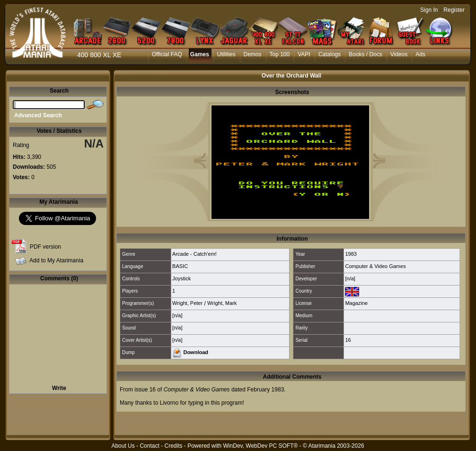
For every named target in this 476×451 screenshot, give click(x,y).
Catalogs (330, 54)
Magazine (356, 303)
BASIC (180, 266)
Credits (173, 446)
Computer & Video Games (375, 266)
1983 (351, 254)
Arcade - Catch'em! (194, 254)
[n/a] (350, 278)
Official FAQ (167, 54)
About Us (123, 446)
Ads (420, 54)
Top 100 (280, 54)
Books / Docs (366, 54)
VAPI (304, 54)
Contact (149, 446)
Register (454, 10)
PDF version (45, 247)
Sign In (429, 10)
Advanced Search (38, 115)
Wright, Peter (187, 303)
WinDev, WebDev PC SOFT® (261, 446)
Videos (399, 54)
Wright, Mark (222, 303)
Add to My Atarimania (56, 260)
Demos (253, 54)
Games (200, 54)
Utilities (226, 54)
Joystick (181, 278)
